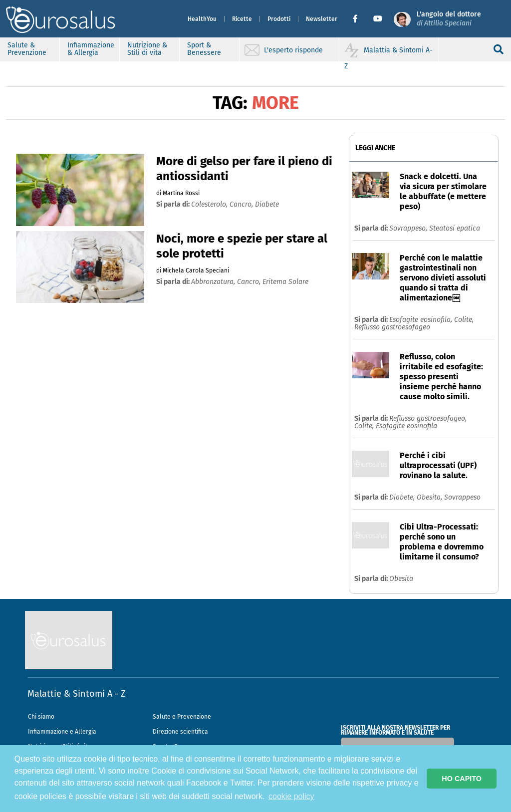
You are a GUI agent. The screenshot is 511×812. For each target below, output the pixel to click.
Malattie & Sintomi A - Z (76, 694)
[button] (359, 19)
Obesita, (430, 497)
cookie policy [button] (291, 796)
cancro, (242, 204)
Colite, (464, 320)
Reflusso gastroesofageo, (428, 418)
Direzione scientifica (180, 732)
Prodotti (279, 19)
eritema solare (285, 282)
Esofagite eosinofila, (422, 320)
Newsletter (322, 19)
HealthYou (202, 19)
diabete (267, 204)
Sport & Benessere (204, 49)
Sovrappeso (462, 497)
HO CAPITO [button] (462, 779)
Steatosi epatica (455, 228)
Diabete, (403, 497)
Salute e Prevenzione (182, 717)
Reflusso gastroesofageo (392, 327)
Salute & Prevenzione (27, 49)
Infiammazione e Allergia (62, 732)
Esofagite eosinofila (406, 426)
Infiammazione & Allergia (91, 49)
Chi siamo (41, 717)
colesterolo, (210, 204)
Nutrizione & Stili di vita (147, 49)
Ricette (242, 19)
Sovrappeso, (409, 228)
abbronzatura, (214, 282)
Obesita (401, 579)
